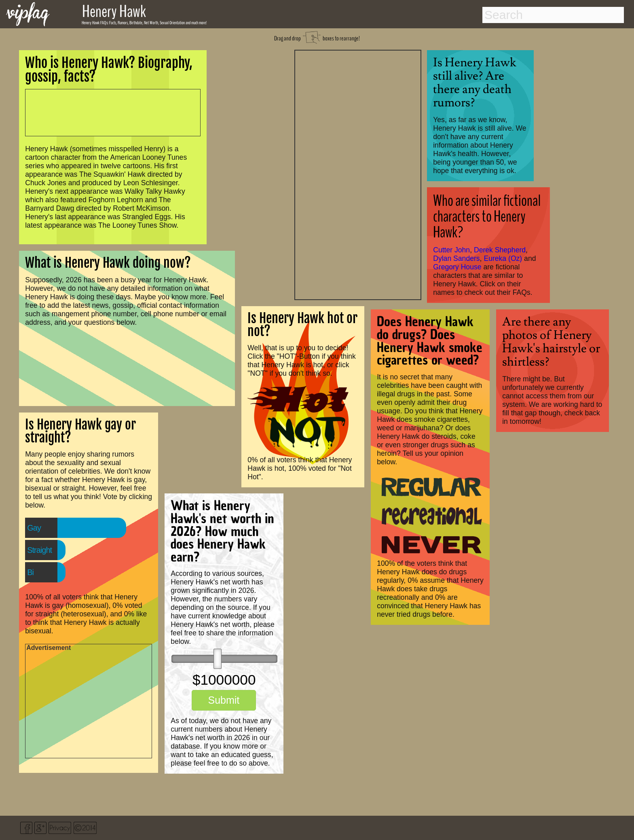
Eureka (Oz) (503, 258)
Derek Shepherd (500, 250)
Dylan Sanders (456, 258)
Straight (39, 550)
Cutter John (451, 250)
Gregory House (457, 267)
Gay (34, 528)
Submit (224, 700)
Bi (30, 572)
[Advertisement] (358, 174)
